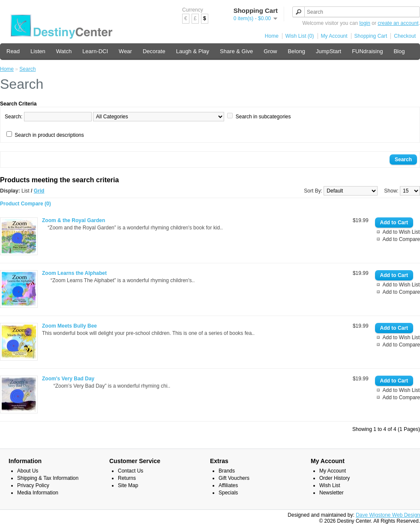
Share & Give (236, 51)
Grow (270, 51)
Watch (64, 51)
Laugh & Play (193, 51)
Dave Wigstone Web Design (388, 515)
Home (272, 36)
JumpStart (328, 51)
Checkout (405, 36)
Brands (227, 471)
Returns (127, 478)
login (365, 23)
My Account (334, 36)
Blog (399, 51)
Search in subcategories (263, 117)
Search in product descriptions (49, 135)
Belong (296, 51)
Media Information (38, 493)
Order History (334, 478)
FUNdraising (367, 51)
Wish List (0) (300, 36)
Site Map (128, 485)
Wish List (330, 485)
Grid (39, 191)
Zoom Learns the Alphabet (74, 273)
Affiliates (228, 485)
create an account (398, 23)
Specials (228, 493)
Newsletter (331, 493)
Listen (38, 51)
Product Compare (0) (25, 204)
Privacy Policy (33, 485)
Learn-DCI (95, 51)
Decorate (154, 51)
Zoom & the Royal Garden (73, 220)
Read (13, 51)
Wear (125, 51)
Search (27, 69)
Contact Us (130, 471)
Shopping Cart (371, 36)
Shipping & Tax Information (48, 478)
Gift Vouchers (234, 478)
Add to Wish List (401, 232)
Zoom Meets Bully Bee (69, 326)
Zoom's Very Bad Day (68, 379)
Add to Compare (401, 239)
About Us (28, 471)
